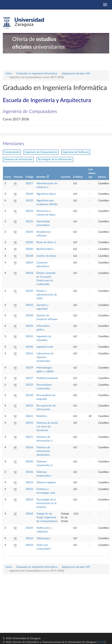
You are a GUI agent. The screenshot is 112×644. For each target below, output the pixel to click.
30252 (29, 500)
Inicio (9, 74)
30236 (29, 472)
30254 (29, 482)
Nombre (41, 177)
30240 (29, 462)
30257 (29, 183)
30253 (29, 211)
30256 (29, 489)
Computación (12, 152)
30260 (29, 249)
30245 (29, 232)
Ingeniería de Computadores (41, 152)
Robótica (42, 416)
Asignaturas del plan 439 (76, 74)
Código (30, 177)
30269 (29, 514)
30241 (29, 354)
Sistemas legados (46, 482)
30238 (29, 256)
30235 (29, 385)
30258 (29, 273)
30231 (29, 221)
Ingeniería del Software (76, 152)
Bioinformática (45, 249)
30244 (29, 528)
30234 (29, 326)
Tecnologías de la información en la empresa (46, 503)
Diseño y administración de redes (47, 295)
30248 (29, 316)
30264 (29, 263)
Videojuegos (43, 538)
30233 (29, 406)
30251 (29, 437)
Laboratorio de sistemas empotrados (45, 357)
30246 (29, 347)
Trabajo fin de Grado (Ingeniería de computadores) (47, 518)
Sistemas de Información (18, 159)
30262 (29, 538)
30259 (29, 368)
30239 (29, 291)
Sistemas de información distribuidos (43, 451)
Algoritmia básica (46, 194)
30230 (29, 395)
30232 (29, 201)
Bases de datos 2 (46, 242)
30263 (29, 545)
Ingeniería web (45, 347)
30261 (29, 416)
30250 (29, 242)
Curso (8, 177)
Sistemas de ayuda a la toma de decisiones (47, 427)
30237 (29, 378)
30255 (29, 423)
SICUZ (101, 642)
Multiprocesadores (47, 378)
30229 (29, 194)
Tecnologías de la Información (55, 159)
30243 (29, 336)
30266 (29, 447)
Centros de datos (46, 256)
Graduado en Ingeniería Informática (37, 74)
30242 (29, 305)
